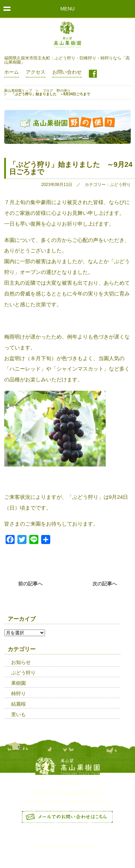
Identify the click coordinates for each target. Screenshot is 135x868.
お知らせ (21, 662)
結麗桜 (18, 704)
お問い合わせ (67, 72)
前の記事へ (30, 584)
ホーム (12, 72)
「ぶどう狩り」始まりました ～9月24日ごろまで (71, 168)
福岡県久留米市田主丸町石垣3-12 (67, 792)
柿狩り (18, 693)
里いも (18, 714)
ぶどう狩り (23, 673)
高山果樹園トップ (18, 91)
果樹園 (18, 683)
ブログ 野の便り (57, 91)
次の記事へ (105, 584)
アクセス (36, 72)
